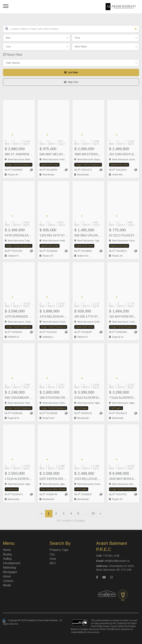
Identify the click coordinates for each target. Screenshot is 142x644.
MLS (53, 563)
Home (7, 550)
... (86, 514)
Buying (7, 554)
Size (8, 47)
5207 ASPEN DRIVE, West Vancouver (54, 479)
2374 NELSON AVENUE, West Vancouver (54, 317)
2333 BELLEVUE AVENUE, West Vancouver (88, 479)
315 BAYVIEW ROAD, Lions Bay (123, 317)
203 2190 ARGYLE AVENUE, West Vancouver (123, 154)
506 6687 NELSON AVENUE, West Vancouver (54, 154)
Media (7, 585)
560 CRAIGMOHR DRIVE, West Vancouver (19, 398)
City (52, 554)
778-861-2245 (111, 556)
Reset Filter (13, 55)
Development (12, 563)
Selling (7, 559)
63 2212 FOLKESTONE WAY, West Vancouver (123, 235)
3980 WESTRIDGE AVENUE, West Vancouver (88, 154)
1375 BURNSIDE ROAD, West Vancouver (19, 317)
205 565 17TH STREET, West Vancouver (88, 317)
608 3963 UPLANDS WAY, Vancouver (88, 235)
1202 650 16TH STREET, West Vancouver (54, 235)
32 (93, 514)
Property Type (59, 550)
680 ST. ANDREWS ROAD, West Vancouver (19, 154)
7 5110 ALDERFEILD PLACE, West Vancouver (123, 398)
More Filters (81, 47)
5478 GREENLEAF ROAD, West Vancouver (19, 235)
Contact (8, 581)
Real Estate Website (48, 621)
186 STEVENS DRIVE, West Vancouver (54, 398)
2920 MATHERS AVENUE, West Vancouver (123, 479)
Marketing (9, 568)
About (7, 576)
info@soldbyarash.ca (117, 561)
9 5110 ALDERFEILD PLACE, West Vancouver (88, 398)
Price (77, 38)
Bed (8, 38)
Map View (71, 82)
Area (53, 559)
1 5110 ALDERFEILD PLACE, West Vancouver (19, 479)
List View (71, 72)
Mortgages (10, 572)
